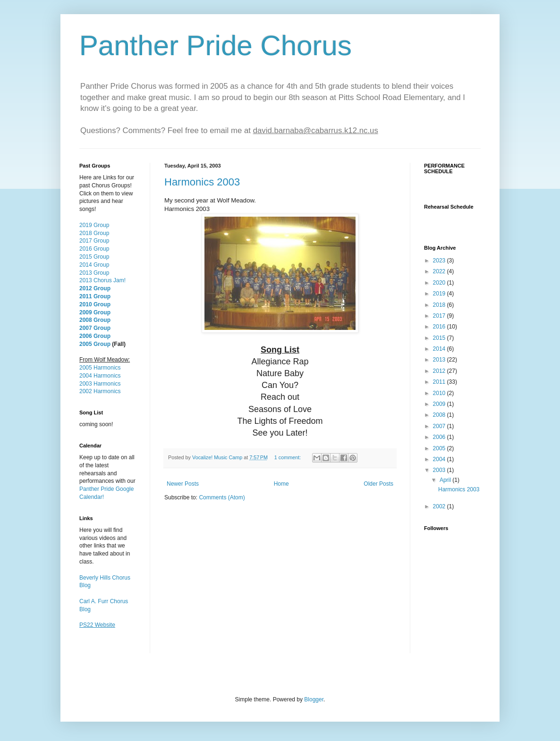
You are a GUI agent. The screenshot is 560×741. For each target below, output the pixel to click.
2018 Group (94, 233)
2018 (440, 305)
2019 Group (94, 225)
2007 (440, 426)
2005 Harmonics (100, 368)
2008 (440, 415)
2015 (440, 338)
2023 (440, 261)
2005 (440, 448)
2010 (440, 393)
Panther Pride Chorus (216, 46)
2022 (440, 271)
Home (281, 484)
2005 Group (95, 344)
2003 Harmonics (100, 384)
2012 (440, 371)
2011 (440, 382)
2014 (440, 349)
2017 (440, 316)
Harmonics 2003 (202, 182)
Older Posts (378, 484)
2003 (440, 470)
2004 (440, 459)
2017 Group (94, 241)
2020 (440, 283)
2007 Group (95, 328)
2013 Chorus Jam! (102, 280)
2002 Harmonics (100, 391)
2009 (440, 404)
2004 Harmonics (100, 376)
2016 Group (94, 249)
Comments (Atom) (222, 497)
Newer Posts (183, 484)
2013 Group (94, 273)
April (446, 480)
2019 (440, 294)
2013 (440, 360)
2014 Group (94, 265)
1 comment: (288, 457)
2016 (440, 327)
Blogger (314, 699)
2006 (440, 437)
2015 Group (94, 257)
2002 (440, 506)
